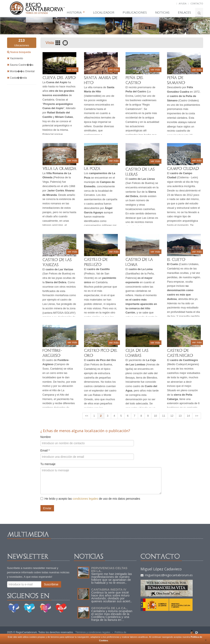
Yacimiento (15, 58)
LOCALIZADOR (104, 12)
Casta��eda (17, 78)
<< (87, 416)
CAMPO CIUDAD (183, 169)
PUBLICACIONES (135, 12)
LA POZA (92, 169)
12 (172, 416)
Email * (45, 450)
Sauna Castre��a (20, 65)
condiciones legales (85, 499)
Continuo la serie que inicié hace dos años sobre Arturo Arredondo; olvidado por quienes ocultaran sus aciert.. (112, 597)
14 (188, 416)
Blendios (152, 378)
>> (197, 416)
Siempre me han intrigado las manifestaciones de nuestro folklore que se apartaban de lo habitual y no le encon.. (112, 578)
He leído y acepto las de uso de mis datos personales (90, 499)
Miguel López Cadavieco (161, 569)
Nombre (46, 437)
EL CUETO (176, 260)
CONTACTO (197, 3)
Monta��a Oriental (21, 71)
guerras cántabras (136, 291)
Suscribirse (51, 584)
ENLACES (184, 12)
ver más (72, 70)
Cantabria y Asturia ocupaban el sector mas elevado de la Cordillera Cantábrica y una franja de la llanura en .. (112, 615)
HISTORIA (76, 12)
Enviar (47, 508)
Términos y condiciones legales (93, 632)
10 (155, 416)
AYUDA (183, 3)
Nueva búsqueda (20, 52)
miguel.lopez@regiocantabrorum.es (167, 575)
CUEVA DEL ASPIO (59, 78)
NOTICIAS (162, 12)
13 (180, 416)
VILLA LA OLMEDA (59, 169)
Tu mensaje (48, 464)
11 (163, 416)
